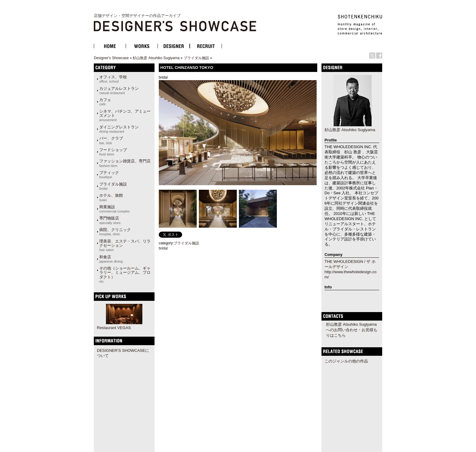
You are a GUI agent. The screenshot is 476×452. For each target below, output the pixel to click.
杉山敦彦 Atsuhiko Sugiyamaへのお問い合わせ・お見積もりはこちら (352, 330)
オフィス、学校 (113, 79)
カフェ (105, 102)
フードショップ (113, 152)
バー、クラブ (111, 140)
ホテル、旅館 (111, 197)
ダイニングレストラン (119, 129)
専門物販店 (110, 220)
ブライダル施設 (196, 58)
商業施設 (114, 209)
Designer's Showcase (111, 58)
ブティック (109, 175)
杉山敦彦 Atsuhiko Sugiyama (156, 58)
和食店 (111, 259)
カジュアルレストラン (119, 90)
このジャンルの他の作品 (346, 361)
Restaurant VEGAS (114, 328)
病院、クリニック (115, 232)
